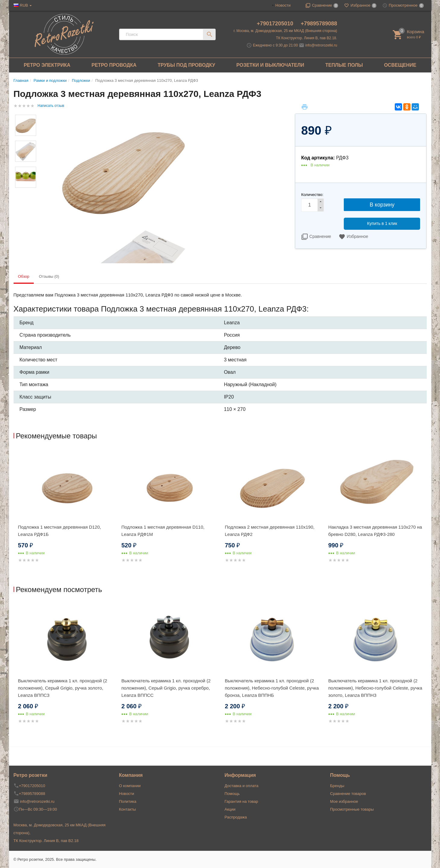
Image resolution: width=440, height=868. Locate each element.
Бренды (337, 786)
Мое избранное (344, 801)
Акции (230, 809)
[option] (65, 513)
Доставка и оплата (242, 786)
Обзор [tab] (24, 276)
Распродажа (236, 817)
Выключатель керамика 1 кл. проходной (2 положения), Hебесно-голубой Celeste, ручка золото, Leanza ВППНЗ (375, 688)
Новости (283, 5)
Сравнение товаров (348, 794)
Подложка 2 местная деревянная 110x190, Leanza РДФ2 (270, 531)
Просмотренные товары (352, 809)
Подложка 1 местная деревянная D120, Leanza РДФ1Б (60, 531)
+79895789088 (319, 24)
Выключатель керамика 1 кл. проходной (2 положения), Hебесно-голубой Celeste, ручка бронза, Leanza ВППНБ (272, 688)
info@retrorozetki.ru (321, 45)
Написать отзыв (51, 106)
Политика (128, 801)
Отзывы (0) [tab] (49, 276)
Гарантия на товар (241, 801)
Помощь (232, 794)
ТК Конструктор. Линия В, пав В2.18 (46, 841)
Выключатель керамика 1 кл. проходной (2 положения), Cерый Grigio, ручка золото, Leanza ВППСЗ (63, 688)
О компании (130, 786)
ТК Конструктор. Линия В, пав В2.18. (307, 38)
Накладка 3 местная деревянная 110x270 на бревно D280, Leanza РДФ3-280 (375, 531)
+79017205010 (276, 24)
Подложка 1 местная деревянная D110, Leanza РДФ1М (163, 531)
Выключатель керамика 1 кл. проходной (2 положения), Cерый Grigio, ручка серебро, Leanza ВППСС (166, 688)
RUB (24, 5)
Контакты (128, 809)
